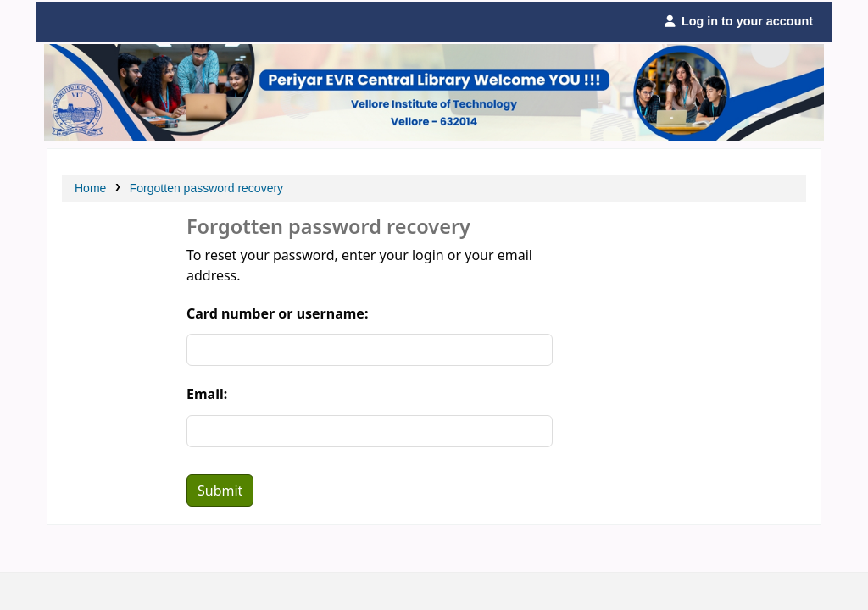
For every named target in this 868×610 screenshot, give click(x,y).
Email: (207, 394)
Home (90, 188)
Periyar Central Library (86, 22)
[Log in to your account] (738, 22)
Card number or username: (277, 313)
